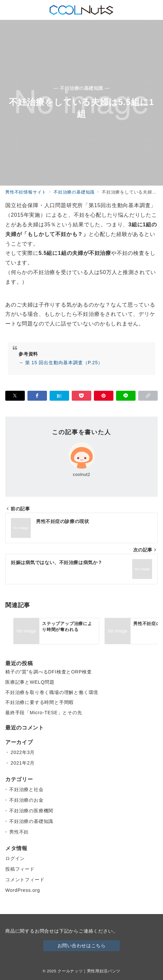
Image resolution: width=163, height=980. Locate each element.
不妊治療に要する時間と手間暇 (40, 702)
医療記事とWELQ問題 (30, 682)
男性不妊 (19, 832)
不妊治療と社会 (26, 789)
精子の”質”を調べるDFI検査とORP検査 (49, 672)
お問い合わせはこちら (82, 946)
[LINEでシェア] (126, 396)
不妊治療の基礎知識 (31, 821)
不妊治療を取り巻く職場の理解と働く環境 (52, 692)
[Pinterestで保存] (104, 396)
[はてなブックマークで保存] (59, 396)
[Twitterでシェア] (15, 396)
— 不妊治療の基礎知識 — (82, 88)
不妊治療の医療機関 (31, 811)
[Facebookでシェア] (37, 396)
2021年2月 (23, 763)
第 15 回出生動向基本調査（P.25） (64, 363)
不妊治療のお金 (26, 800)
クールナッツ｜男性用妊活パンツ (89, 971)
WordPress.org (23, 890)
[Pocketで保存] (81, 396)
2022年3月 (23, 752)
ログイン (15, 858)
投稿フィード (20, 869)
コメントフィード (25, 880)
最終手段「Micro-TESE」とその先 (44, 713)
